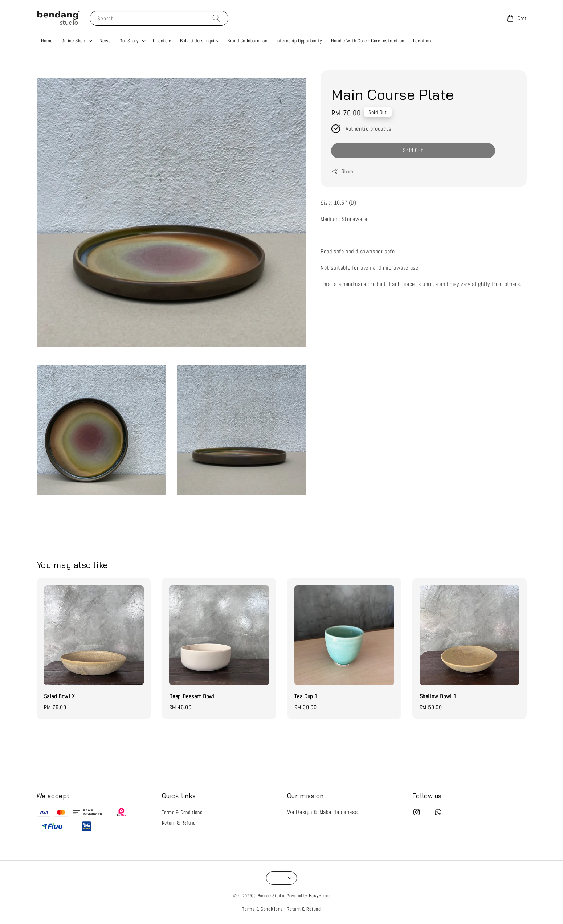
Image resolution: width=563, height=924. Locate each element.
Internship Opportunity (299, 41)
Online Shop (73, 41)
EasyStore (319, 896)
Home (47, 41)
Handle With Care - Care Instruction (368, 41)
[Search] (216, 18)
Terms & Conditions (182, 812)
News (105, 41)
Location (422, 41)
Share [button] (342, 171)
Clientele (162, 41)
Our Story (129, 41)
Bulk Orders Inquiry (199, 41)
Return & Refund (179, 823)
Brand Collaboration (247, 41)
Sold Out (413, 150)
